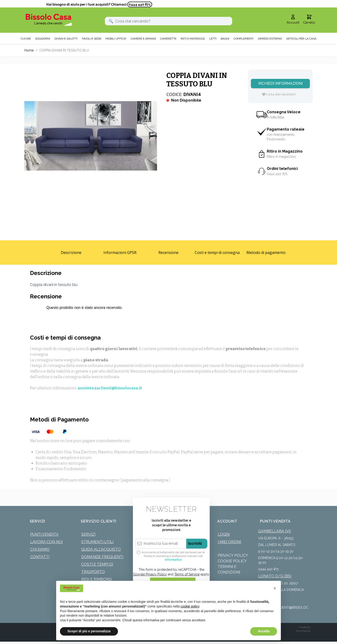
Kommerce (303, 631)
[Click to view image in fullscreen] (91, 136)
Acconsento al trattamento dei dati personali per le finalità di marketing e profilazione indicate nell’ (173, 556)
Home (29, 50)
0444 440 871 (140, 4)
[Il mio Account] (293, 20)
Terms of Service (187, 574)
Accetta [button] (264, 631)
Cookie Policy (232, 561)
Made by (305, 627)
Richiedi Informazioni (280, 83)
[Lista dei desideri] (278, 94)
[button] (275, 588)
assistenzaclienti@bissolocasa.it (110, 388)
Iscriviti (195, 543)
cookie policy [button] (190, 606)
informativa (173, 560)
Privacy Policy (233, 555)
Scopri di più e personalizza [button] (89, 631)
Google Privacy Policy (150, 574)
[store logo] (49, 20)
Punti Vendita (44, 534)
